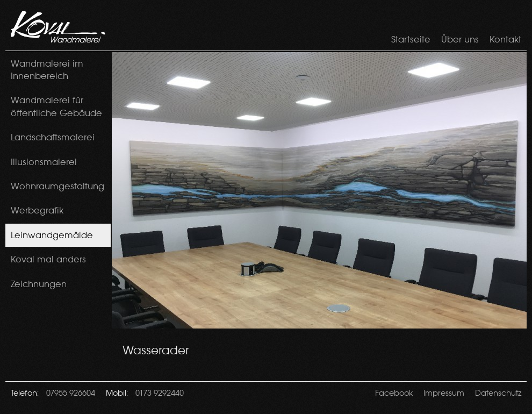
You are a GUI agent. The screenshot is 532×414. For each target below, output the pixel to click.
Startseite (411, 39)
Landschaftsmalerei (53, 137)
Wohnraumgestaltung (57, 186)
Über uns (460, 39)
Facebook (394, 392)
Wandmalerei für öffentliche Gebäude (56, 106)
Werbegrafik (37, 210)
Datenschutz (498, 392)
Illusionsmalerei (44, 162)
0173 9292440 (160, 392)
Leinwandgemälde (52, 235)
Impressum (444, 392)
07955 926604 (71, 392)
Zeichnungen (39, 284)
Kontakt (505, 39)
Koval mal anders (48, 259)
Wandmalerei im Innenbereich (47, 70)
